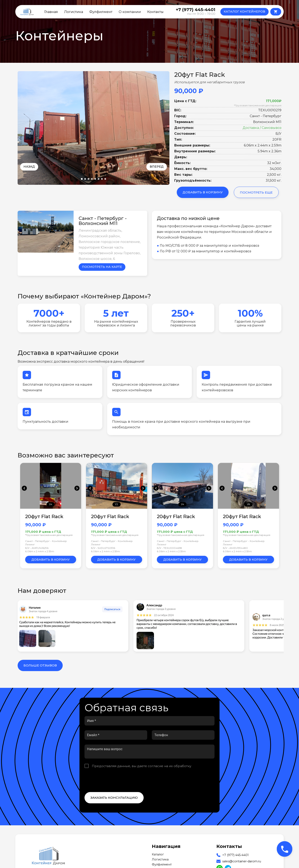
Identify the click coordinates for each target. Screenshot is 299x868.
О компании (130, 12)
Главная (51, 12)
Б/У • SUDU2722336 (103, 548)
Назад (29, 167)
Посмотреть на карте (102, 267)
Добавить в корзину (203, 192)
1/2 (116, 504)
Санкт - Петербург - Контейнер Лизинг (46, 543)
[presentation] (116, 780)
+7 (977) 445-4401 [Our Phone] (235, 855)
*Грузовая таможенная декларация (258, 105)
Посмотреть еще (256, 192)
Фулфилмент (101, 12)
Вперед (157, 167)
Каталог (158, 854)
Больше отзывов (40, 665)
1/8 (248, 504)
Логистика (74, 12)
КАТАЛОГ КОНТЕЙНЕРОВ (244, 12)
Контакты (155, 12)
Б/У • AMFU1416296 (37, 548)
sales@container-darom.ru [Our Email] (242, 861)
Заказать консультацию (114, 798)
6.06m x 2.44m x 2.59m (40, 551)
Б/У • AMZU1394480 (235, 548)
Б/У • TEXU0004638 (169, 548)
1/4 (51, 504)
